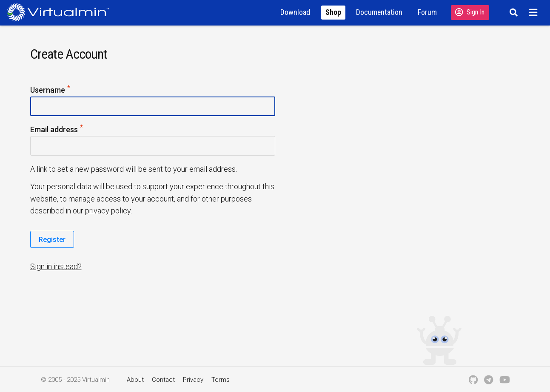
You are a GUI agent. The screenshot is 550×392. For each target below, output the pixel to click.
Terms (221, 380)
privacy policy (108, 211)
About (135, 380)
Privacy (193, 380)
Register (52, 239)
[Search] (512, 12)
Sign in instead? (56, 266)
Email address (57, 130)
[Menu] (534, 12)
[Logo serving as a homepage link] (61, 12)
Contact (163, 380)
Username (51, 90)
